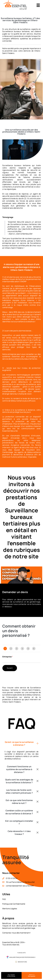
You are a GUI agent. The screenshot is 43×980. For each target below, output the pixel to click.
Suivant (10, 668)
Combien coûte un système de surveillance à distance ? (19, 812)
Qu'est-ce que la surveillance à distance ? (19, 743)
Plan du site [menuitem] (22, 953)
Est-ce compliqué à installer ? (19, 822)
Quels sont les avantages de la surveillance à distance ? (19, 781)
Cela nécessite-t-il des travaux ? (19, 833)
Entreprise (8, 657)
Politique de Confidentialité (14, 904)
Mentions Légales (10, 909)
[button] (21, 744)
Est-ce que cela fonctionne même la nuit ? (19, 802)
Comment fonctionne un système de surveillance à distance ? (19, 769)
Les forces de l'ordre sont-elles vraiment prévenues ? (19, 791)
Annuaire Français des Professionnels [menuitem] (22, 957)
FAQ (4, 899)
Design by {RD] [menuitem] (22, 962)
